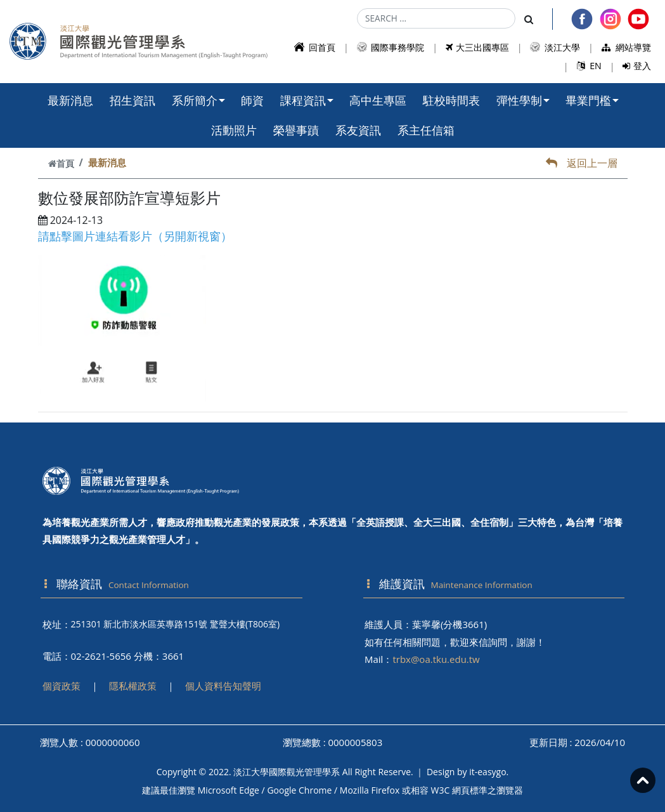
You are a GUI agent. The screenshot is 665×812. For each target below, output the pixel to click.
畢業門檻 (592, 100)
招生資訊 (132, 100)
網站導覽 (627, 47)
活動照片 (234, 130)
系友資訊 (358, 130)
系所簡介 (198, 100)
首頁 (61, 163)
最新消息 (70, 100)
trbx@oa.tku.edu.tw (436, 659)
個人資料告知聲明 (223, 686)
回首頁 (315, 47)
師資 (252, 100)
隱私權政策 (133, 686)
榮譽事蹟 (296, 130)
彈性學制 (523, 100)
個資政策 (61, 686)
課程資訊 (307, 100)
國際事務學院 (391, 47)
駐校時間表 (451, 100)
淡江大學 (555, 47)
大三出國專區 (477, 47)
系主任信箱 (426, 130)
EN (589, 66)
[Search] (436, 19)
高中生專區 (378, 100)
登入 (637, 66)
